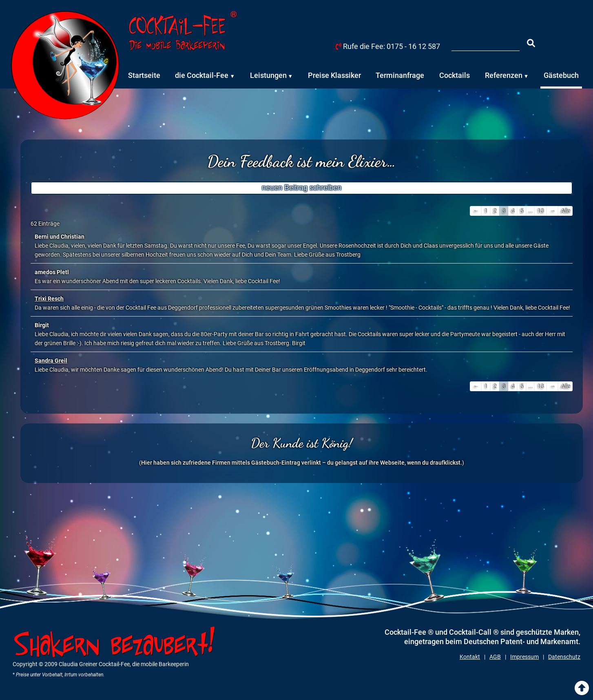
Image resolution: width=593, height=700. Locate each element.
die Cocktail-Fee (202, 75)
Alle (565, 211)
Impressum (524, 657)
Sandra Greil (51, 361)
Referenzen (504, 75)
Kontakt (470, 657)
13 (540, 211)
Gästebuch (561, 75)
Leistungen (268, 75)
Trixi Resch (49, 299)
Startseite (144, 75)
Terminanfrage (400, 75)
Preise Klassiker (334, 75)
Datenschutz (564, 657)
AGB (495, 657)
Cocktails (455, 75)
